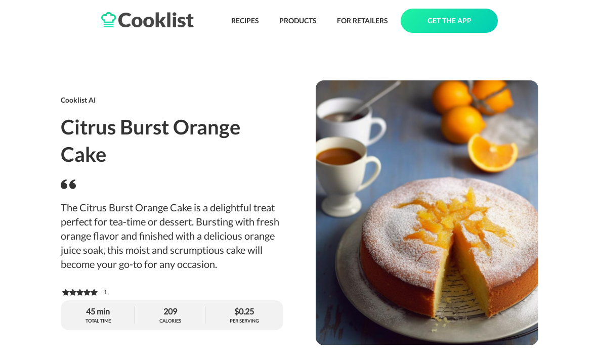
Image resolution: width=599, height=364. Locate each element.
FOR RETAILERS (362, 20)
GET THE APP (450, 20)
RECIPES (245, 20)
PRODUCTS (298, 20)
